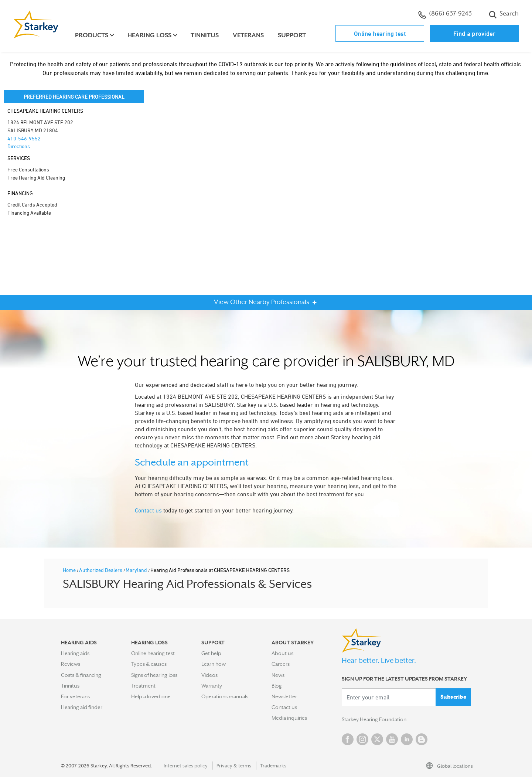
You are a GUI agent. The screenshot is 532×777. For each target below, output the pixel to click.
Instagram (362, 739)
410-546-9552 (24, 138)
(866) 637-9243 (445, 14)
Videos (209, 675)
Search (504, 14)
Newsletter (284, 696)
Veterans (248, 35)
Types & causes (149, 664)
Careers (281, 664)
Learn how (214, 664)
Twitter (377, 739)
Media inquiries (289, 718)
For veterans (75, 696)
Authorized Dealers (101, 570)
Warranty (212, 686)
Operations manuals (225, 696)
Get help (211, 653)
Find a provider (475, 34)
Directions (19, 146)
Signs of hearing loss (154, 675)
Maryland (137, 570)
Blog (277, 686)
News (278, 675)
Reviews (71, 664)
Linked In (407, 739)
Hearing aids (75, 653)
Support (292, 35)
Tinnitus (205, 35)
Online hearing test (380, 34)
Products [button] (92, 35)
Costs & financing (81, 675)
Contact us (148, 510)
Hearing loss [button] (149, 35)
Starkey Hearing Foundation (374, 719)
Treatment (143, 686)
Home (70, 570)
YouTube (392, 739)
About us (282, 653)
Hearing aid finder (82, 707)
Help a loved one (151, 696)
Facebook (348, 739)
